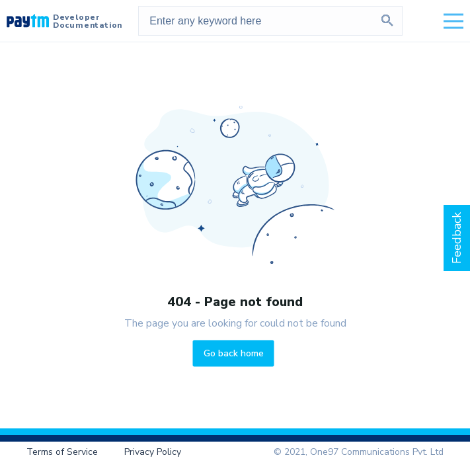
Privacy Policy (153, 452)
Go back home (234, 353)
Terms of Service (62, 452)
